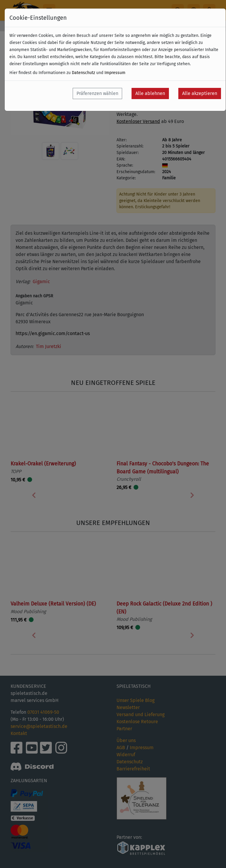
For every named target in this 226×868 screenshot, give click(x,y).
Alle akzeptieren (200, 93)
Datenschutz (83, 73)
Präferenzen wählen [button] (97, 93)
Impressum (115, 73)
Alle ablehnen (150, 93)
